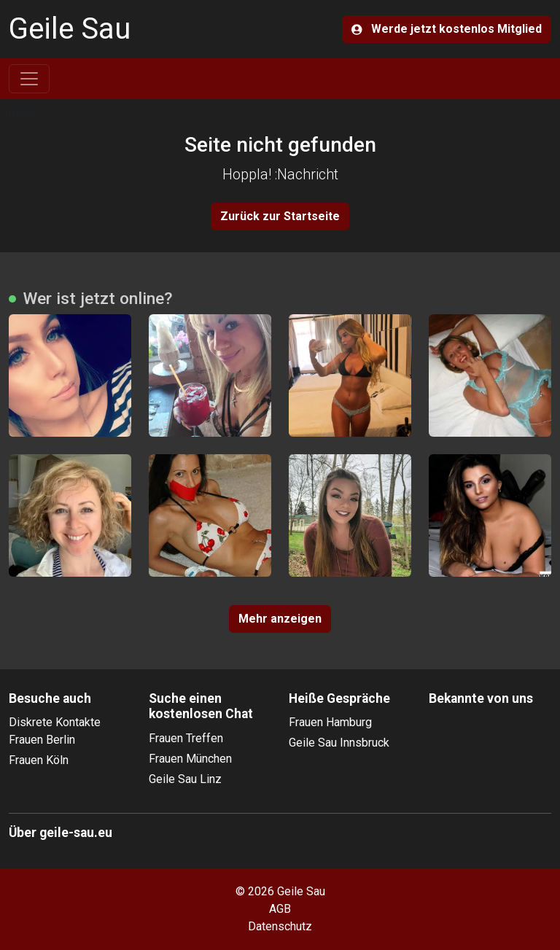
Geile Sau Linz (185, 779)
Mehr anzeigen (280, 619)
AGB (280, 909)
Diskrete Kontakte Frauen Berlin (55, 731)
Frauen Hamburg (330, 722)
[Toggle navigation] (29, 79)
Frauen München (190, 759)
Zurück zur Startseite (280, 216)
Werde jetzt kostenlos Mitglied (447, 29)
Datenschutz (280, 926)
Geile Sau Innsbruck (339, 743)
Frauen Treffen (186, 738)
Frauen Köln (39, 760)
